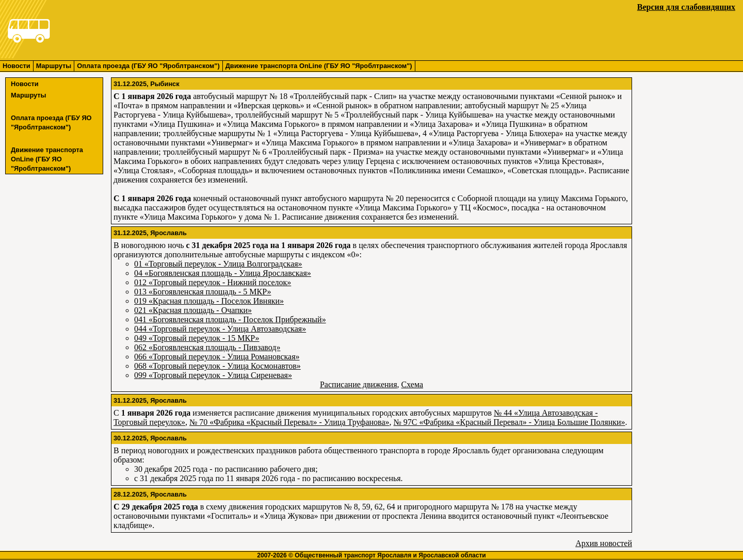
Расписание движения (359, 384)
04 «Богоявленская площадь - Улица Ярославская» (223, 273)
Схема (413, 384)
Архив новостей (604, 543)
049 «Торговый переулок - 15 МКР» (197, 338)
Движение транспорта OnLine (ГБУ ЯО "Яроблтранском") (319, 66)
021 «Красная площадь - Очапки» (193, 310)
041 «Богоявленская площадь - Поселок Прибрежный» (230, 319)
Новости (17, 66)
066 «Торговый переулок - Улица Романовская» (217, 357)
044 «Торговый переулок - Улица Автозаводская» (220, 329)
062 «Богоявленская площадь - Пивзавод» (207, 347)
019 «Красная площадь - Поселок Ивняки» (209, 301)
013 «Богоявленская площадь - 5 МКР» (203, 292)
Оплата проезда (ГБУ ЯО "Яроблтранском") (148, 66)
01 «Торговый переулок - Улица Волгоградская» (218, 264)
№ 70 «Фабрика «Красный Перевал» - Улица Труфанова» (289, 422)
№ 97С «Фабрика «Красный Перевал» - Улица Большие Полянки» (510, 422)
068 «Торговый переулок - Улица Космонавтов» (217, 366)
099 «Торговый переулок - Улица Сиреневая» (213, 375)
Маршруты (54, 66)
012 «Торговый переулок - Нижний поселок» (213, 282)
